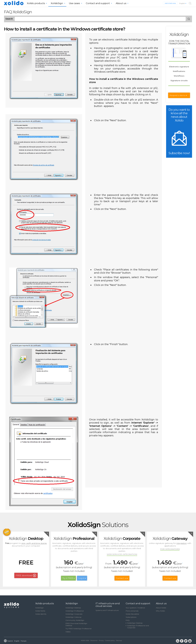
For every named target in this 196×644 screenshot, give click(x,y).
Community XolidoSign (75, 620)
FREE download (24, 575)
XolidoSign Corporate (74, 614)
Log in (81, 578)
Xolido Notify (40, 611)
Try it (68, 578)
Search (9, 19)
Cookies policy (110, 641)
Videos (68, 632)
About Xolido (161, 608)
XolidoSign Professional (75, 611)
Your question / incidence (135, 608)
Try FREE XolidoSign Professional (78, 629)
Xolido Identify (41, 614)
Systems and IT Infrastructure (107, 610)
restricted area (170, 3)
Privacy (101, 641)
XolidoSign (57, 3)
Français (24, 641)
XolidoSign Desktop (73, 608)
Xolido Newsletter (132, 614)
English (183, 3)
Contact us (121, 578)
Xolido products (36, 3)
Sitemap (119, 641)
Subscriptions (131, 617)
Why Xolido (160, 611)
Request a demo (178, 95)
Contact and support (98, 3)
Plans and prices (132, 611)
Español (10, 641)
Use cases (75, 3)
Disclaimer (94, 641)
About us (121, 3)
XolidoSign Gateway (73, 617)
